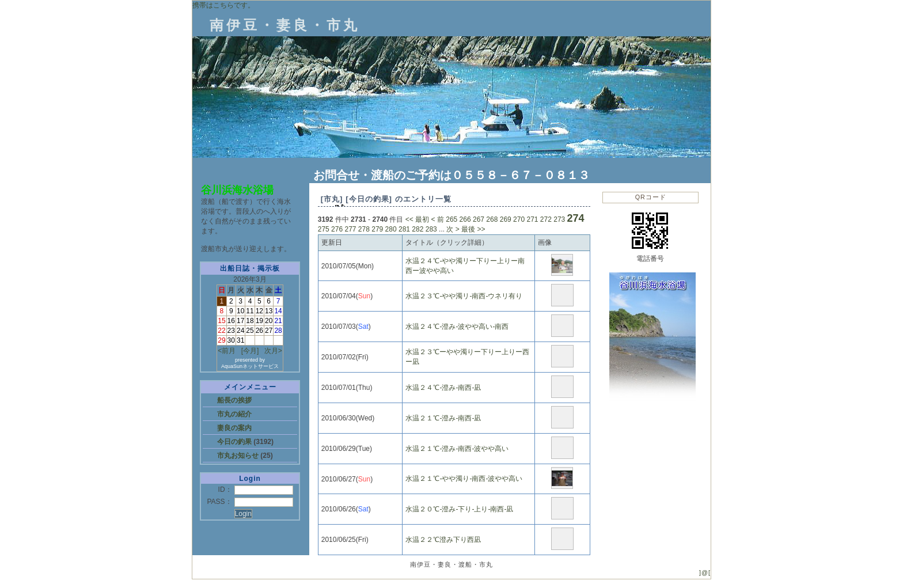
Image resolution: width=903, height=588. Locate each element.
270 (519, 219)
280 (391, 229)
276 (337, 229)
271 (532, 219)
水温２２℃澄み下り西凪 (443, 540)
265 (451, 219)
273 (559, 219)
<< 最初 (417, 219)
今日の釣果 (235, 442)
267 (479, 219)
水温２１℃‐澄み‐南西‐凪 (443, 418)
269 (506, 219)
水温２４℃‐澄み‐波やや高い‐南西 (457, 327)
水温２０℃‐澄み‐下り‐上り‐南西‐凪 (459, 509)
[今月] (250, 351)
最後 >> (473, 229)
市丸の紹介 (234, 414)
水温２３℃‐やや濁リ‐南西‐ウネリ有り (464, 296)
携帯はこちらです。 (223, 5)
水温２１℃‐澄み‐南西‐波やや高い (457, 449)
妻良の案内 (234, 428)
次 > (453, 229)
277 (350, 229)
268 (492, 219)
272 (546, 219)
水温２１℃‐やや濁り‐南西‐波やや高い (464, 479)
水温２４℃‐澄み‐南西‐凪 (443, 388)
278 (364, 229)
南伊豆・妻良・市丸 (285, 25)
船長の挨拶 (234, 400)
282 (418, 229)
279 (377, 229)
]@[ (705, 572)
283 (431, 229)
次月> (273, 351)
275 (324, 229)
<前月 (227, 351)
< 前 (438, 219)
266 (465, 219)
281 (404, 229)
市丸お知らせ (239, 456)
